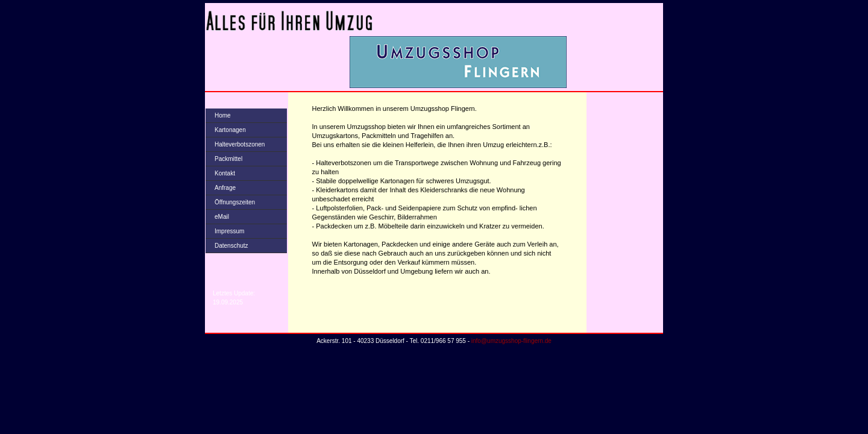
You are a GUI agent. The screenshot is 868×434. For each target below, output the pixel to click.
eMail (222, 217)
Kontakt (225, 173)
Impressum (229, 231)
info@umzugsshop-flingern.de (511, 341)
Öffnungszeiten (235, 202)
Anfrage (225, 188)
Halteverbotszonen (240, 144)
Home (223, 115)
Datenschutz (231, 246)
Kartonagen (230, 130)
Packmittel (228, 159)
